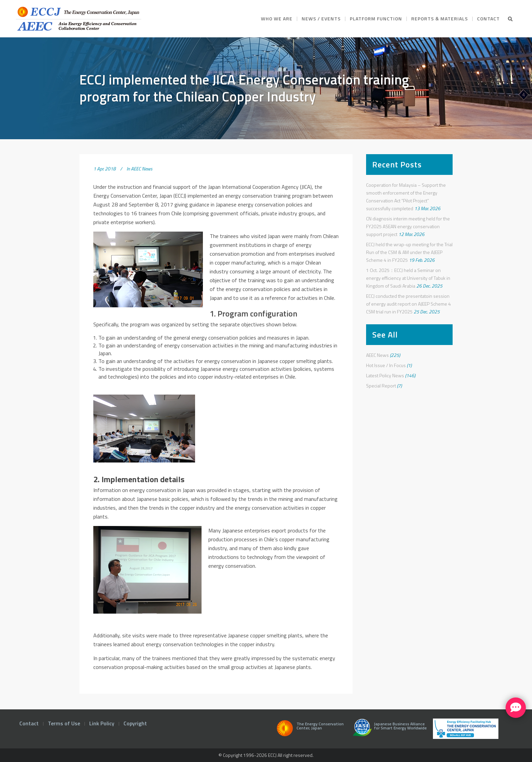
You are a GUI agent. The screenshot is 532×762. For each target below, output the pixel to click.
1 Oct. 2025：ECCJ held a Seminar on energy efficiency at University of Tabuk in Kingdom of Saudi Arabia (408, 278)
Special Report (381, 386)
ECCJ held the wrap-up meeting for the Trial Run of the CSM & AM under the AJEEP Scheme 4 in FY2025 (409, 252)
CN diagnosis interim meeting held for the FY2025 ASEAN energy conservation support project (408, 226)
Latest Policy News (385, 375)
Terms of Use (64, 723)
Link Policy (102, 723)
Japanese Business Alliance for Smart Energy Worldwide (388, 730)
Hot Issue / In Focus (386, 365)
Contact (29, 723)
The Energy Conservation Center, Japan (309, 730)
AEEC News (142, 169)
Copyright (135, 723)
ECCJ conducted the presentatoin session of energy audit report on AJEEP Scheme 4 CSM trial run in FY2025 (408, 304)
